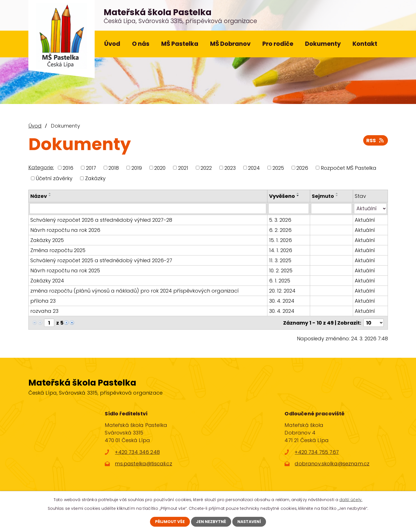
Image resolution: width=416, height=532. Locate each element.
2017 (91, 168)
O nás (141, 44)
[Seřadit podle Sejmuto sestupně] (337, 196)
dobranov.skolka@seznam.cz (332, 464)
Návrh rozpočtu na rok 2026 (65, 230)
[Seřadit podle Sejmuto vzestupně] (337, 193)
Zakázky (95, 178)
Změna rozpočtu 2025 (58, 250)
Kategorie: (41, 167)
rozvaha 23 (44, 311)
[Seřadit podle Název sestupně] (50, 196)
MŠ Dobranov (230, 44)
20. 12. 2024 (282, 291)
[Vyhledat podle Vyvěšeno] (289, 209)
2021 (183, 168)
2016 (68, 168)
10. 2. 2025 (281, 270)
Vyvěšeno (282, 196)
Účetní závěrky (54, 178)
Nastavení (249, 522)
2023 (230, 168)
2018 (114, 168)
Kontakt (365, 44)
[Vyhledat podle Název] (148, 209)
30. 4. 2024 (282, 301)
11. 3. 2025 (280, 260)
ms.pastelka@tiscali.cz (143, 464)
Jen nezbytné (211, 522)
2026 (302, 168)
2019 (137, 168)
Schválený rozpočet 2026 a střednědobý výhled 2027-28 (101, 220)
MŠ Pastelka (180, 44)
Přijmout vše (170, 522)
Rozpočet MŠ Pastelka (349, 168)
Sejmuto (323, 196)
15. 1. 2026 (280, 240)
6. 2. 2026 (280, 230)
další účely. (351, 500)
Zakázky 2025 (47, 240)
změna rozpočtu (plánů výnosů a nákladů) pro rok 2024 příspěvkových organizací (135, 291)
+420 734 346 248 (137, 452)
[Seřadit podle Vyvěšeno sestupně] (298, 196)
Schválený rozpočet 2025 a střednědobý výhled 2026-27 (101, 260)
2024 (254, 168)
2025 (278, 168)
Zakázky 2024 (47, 281)
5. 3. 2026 (280, 220)
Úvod (112, 44)
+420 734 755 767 (317, 452)
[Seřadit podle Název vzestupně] (50, 193)
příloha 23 (43, 301)
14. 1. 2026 (281, 250)
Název (39, 196)
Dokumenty (323, 44)
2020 (160, 168)
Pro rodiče (278, 44)
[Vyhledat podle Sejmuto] (331, 209)
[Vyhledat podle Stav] (370, 209)
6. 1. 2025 (280, 281)
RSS (376, 140)
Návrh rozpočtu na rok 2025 (65, 270)
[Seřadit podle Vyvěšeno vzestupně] (298, 193)
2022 (206, 168)
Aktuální (365, 220)
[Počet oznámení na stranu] (374, 323)
